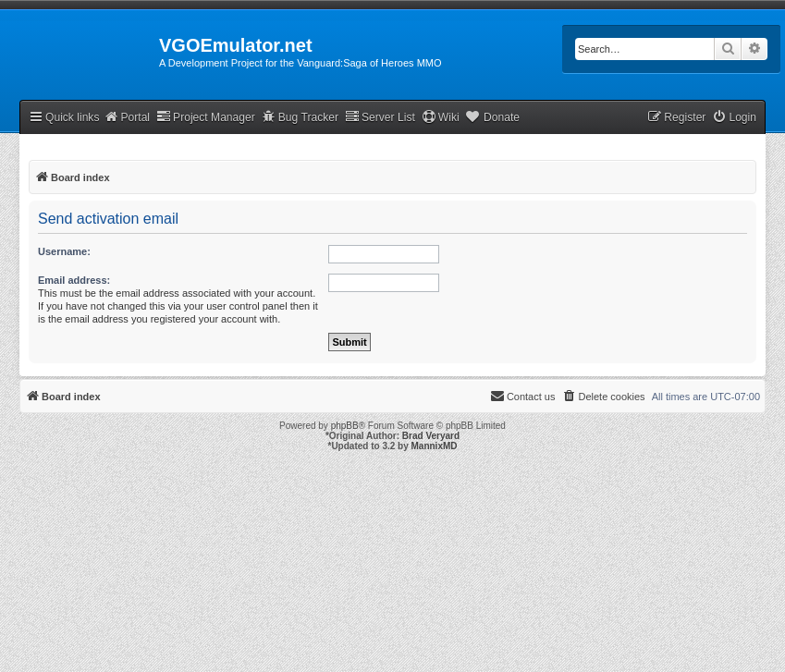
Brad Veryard (431, 436)
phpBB (345, 426)
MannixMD (435, 446)
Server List (380, 117)
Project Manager (206, 117)
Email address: (74, 280)
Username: (64, 251)
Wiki (441, 117)
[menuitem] (734, 118)
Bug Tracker (300, 117)
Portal (127, 117)
